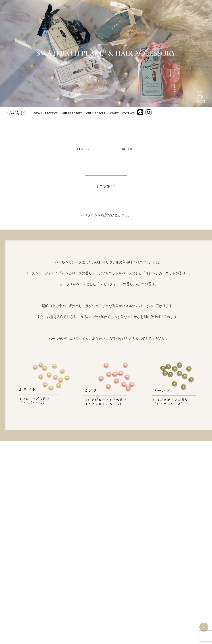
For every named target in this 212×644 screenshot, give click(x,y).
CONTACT (128, 113)
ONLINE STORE (96, 113)
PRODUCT (51, 113)
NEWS (38, 113)
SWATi (16, 113)
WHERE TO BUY (72, 113)
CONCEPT (84, 149)
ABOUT (114, 113)
